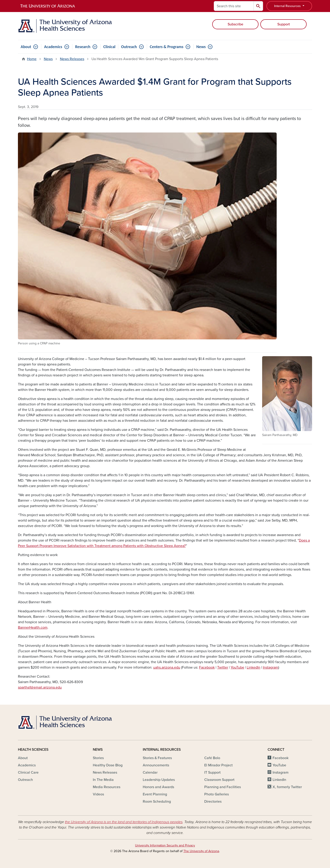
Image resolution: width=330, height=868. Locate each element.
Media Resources (107, 787)
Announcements (156, 765)
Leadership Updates (159, 780)
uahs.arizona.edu (167, 667)
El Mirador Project (218, 765)
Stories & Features (157, 758)
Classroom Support (219, 780)
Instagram (271, 667)
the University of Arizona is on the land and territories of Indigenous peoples (124, 822)
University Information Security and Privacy (165, 845)
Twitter (223, 667)
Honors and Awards (158, 787)
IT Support (212, 772)
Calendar (150, 772)
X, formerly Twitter (287, 787)
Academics (53, 47)
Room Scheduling (157, 802)
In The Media (103, 780)
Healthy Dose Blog (108, 765)
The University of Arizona (201, 851)
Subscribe (235, 24)
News (201, 47)
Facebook (207, 667)
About (26, 47)
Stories (98, 758)
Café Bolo (212, 758)
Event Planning (155, 794)
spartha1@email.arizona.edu (40, 687)
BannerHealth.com (33, 628)
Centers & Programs (167, 47)
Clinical (109, 47)
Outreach (129, 47)
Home (32, 59)
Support (284, 24)
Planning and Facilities (223, 787)
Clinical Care (28, 772)
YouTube (237, 667)
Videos (98, 794)
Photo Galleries (217, 794)
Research (83, 47)
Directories (213, 802)
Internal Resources (288, 6)
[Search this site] (234, 6)
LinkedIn (254, 667)
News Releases (72, 59)
